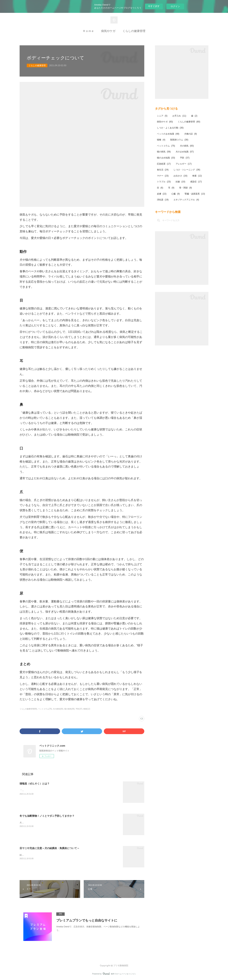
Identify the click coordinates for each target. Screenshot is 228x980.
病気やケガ (108, 31)
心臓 (176, 194)
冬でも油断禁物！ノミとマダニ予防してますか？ (47, 816)
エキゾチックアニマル (186, 200)
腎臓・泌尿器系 (195, 194)
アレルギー (184, 164)
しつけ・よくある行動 (170, 128)
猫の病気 (164, 152)
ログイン (175, 6)
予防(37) (79, 709)
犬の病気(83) (58, 709)
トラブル (164, 182)
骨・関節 (186, 188)
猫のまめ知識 (166, 158)
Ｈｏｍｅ (88, 31)
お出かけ (180, 176)
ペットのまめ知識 (168, 134)
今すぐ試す (154, 6)
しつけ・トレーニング (187, 170)
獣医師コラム (179, 140)
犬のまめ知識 (185, 152)
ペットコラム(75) (45, 709)
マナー (163, 176)
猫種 (161, 140)
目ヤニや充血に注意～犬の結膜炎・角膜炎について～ (50, 848)
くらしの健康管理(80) (28, 709)
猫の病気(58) (69, 709)
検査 (197, 176)
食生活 (163, 170)
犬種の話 (191, 134)
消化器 (163, 200)
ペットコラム (166, 146)
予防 (185, 158)
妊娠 (180, 182)
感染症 (196, 182)
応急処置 (164, 164)
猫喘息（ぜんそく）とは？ (35, 784)
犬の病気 (187, 146)
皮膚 (162, 194)
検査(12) (87, 709)
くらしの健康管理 (134, 31)
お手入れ (179, 116)
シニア (162, 116)
